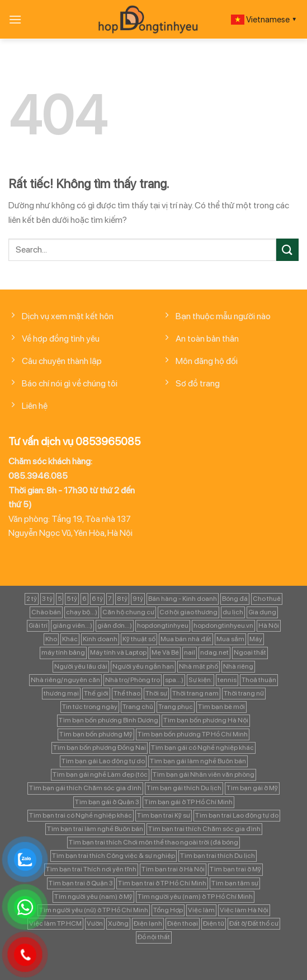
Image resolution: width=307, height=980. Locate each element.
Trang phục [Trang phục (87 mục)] (176, 707)
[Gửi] (287, 249)
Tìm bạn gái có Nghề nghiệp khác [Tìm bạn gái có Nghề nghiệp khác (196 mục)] (202, 748)
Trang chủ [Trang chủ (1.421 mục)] (138, 707)
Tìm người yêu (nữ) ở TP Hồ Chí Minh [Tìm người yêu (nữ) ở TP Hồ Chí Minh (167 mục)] (94, 910)
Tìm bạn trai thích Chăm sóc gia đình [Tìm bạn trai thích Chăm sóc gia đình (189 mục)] (204, 829)
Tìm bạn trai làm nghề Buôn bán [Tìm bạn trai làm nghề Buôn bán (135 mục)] (95, 829)
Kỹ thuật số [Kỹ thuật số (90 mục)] (139, 639)
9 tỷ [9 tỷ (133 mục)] (138, 599)
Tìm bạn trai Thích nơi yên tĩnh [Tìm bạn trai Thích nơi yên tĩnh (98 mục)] (91, 869)
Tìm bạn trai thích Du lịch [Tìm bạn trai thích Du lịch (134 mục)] (218, 856)
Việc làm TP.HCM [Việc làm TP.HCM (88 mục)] (55, 923)
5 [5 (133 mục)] (60, 599)
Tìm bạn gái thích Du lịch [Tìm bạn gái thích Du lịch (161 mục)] (184, 788)
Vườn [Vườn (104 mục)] (95, 923)
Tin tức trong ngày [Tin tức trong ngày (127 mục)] (90, 707)
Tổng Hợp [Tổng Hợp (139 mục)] (168, 910)
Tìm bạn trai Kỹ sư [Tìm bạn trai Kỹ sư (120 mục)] (164, 815)
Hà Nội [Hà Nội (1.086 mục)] (269, 626)
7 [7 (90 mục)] (110, 599)
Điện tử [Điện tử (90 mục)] (214, 923)
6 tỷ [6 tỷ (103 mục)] (97, 599)
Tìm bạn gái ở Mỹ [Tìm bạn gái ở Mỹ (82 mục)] (252, 788)
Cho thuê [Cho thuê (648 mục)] (267, 599)
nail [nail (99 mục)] (190, 652)
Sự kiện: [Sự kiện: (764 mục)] (200, 680)
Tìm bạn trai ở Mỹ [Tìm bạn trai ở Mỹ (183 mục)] (235, 869)
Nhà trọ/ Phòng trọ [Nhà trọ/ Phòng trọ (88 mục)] (133, 680)
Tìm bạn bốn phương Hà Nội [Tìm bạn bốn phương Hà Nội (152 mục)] (206, 720)
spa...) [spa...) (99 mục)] (174, 680)
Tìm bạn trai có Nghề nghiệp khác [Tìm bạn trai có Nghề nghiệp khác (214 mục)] (81, 815)
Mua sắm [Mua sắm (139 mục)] (230, 639)
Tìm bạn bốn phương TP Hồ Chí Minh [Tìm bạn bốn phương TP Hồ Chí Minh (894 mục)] (193, 734)
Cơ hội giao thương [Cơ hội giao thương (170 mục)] (188, 612)
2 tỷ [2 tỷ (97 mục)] (32, 599)
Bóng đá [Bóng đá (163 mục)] (235, 599)
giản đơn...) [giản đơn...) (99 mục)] (115, 626)
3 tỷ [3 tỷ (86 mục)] (47, 599)
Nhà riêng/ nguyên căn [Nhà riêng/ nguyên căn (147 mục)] (65, 680)
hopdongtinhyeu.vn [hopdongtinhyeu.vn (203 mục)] (223, 626)
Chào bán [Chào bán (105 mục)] (46, 612)
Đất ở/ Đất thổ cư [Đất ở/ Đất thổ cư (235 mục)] (254, 923)
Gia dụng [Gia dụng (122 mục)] (262, 612)
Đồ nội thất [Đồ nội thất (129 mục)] (154, 937)
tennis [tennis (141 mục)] (227, 680)
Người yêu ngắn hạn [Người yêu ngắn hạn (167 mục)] (143, 666)
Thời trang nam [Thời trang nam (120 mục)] (195, 693)
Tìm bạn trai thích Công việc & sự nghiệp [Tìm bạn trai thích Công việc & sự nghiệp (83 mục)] (114, 856)
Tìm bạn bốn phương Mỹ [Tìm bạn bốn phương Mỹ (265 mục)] (96, 734)
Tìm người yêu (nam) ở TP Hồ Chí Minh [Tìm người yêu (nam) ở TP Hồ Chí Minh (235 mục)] (195, 897)
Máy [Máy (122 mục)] (256, 639)
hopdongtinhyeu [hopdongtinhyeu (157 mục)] (163, 626)
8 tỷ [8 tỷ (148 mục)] (122, 599)
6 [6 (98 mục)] (84, 599)
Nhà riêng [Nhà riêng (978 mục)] (238, 666)
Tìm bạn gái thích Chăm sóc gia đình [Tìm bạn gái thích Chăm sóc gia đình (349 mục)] (85, 788)
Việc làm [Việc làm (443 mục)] (201, 910)
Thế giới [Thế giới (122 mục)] (96, 693)
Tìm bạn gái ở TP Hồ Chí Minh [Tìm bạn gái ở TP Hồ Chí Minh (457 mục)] (188, 802)
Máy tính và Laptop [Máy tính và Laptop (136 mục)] (118, 652)
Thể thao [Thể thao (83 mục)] (127, 693)
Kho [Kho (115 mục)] (51, 639)
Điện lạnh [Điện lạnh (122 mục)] (148, 923)
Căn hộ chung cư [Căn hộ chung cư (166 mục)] (128, 612)
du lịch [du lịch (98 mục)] (233, 612)
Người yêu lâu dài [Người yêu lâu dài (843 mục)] (81, 666)
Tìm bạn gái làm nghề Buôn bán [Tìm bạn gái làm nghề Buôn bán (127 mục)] (198, 761)
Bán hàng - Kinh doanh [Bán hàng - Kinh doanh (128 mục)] (183, 599)
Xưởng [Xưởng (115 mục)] (118, 923)
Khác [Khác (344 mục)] (70, 639)
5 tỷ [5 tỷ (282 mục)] (72, 599)
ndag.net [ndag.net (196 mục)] (214, 652)
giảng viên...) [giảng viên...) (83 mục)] (72, 626)
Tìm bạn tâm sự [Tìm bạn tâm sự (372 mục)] (235, 883)
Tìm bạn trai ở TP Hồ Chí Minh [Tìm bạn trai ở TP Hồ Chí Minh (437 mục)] (162, 883)
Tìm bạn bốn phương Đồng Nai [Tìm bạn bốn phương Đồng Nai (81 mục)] (100, 748)
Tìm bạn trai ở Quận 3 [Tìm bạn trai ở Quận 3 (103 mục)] (81, 883)
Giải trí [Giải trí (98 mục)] (38, 626)
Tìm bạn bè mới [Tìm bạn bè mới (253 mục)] (221, 707)
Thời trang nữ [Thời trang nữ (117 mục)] (244, 693)
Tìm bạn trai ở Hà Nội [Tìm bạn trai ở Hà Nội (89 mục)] (173, 869)
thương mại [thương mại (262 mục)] (61, 693)
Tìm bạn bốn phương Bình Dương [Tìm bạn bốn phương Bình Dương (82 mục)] (108, 720)
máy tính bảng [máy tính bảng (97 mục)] (63, 652)
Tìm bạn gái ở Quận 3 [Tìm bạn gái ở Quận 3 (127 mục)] (107, 802)
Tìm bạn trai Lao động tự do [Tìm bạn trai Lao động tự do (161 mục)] (237, 815)
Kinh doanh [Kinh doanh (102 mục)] (100, 639)
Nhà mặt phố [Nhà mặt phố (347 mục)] (199, 666)
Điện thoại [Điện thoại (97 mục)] (183, 923)
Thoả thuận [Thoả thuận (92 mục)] (259, 680)
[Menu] (15, 19)
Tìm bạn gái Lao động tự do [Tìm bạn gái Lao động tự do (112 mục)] (103, 761)
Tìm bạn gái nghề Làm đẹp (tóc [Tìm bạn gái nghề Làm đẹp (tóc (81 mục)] (100, 774)
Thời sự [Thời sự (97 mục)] (156, 693)
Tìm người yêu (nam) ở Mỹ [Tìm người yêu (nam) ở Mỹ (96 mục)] (93, 897)
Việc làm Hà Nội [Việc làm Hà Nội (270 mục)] (244, 910)
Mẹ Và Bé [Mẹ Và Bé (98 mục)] (165, 652)
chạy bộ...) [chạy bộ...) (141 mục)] (82, 612)
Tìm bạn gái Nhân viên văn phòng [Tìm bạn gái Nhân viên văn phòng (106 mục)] (204, 774)
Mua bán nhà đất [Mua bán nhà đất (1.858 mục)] (186, 639)
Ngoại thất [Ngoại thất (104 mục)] (250, 652)
